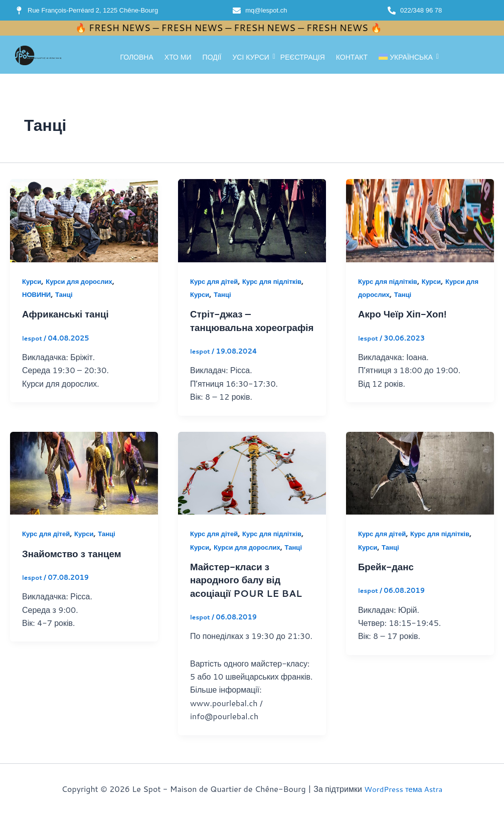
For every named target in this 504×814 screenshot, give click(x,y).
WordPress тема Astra (403, 789)
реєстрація (303, 57)
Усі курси (252, 57)
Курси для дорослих (83, 281)
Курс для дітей (216, 281)
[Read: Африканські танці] (84, 221)
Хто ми (178, 57)
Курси (32, 281)
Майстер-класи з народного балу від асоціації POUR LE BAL (250, 592)
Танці (66, 294)
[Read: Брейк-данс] (420, 486)
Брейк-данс (388, 579)
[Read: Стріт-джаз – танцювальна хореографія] (252, 221)
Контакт (352, 57)
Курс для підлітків (277, 281)
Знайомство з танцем (75, 566)
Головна (136, 57)
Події (212, 57)
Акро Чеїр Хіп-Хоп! (405, 313)
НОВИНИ (37, 294)
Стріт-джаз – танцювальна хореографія (224, 327)
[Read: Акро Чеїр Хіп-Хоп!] (420, 221)
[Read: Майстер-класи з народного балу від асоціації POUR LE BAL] (252, 486)
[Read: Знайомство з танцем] (84, 486)
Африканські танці (68, 313)
